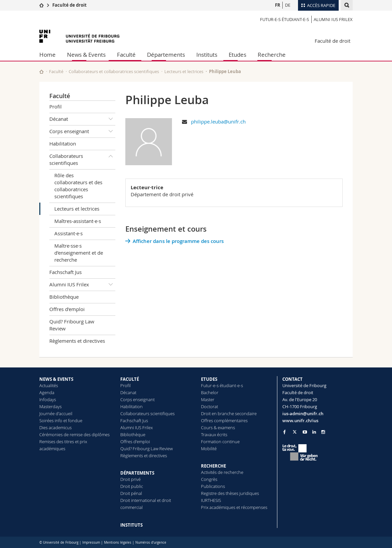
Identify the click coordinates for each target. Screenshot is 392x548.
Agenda (47, 392)
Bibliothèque (64, 297)
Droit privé (130, 479)
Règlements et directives (77, 341)
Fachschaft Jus (65, 272)
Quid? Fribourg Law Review (72, 325)
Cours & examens (218, 428)
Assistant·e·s (68, 233)
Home (47, 55)
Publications (213, 486)
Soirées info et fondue (61, 421)
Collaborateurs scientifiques (82, 158)
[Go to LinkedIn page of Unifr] (314, 432)
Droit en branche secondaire (229, 414)
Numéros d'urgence (151, 542)
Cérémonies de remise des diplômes (74, 435)
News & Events (86, 55)
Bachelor (210, 392)
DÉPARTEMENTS (137, 473)
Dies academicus (55, 428)
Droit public (132, 486)
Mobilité (209, 449)
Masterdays (50, 406)
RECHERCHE (213, 466)
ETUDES (209, 379)
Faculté (126, 55)
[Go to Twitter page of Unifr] (295, 432)
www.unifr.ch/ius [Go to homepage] (300, 421)
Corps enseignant (82, 131)
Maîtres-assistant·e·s (78, 221)
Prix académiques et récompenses (234, 507)
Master (208, 399)
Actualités (49, 385)
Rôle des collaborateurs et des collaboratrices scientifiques (78, 186)
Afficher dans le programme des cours (178, 241)
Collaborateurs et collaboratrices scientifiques (114, 71)
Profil (55, 106)
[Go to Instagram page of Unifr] (323, 432)
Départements (166, 55)
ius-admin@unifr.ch (303, 414)
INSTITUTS (131, 525)
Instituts (207, 55)
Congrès (209, 479)
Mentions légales (118, 542)
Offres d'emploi (67, 309)
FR (278, 5)
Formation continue (220, 442)
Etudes (237, 55)
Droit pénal (131, 493)
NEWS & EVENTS (56, 379)
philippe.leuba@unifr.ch (218, 121)
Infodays (48, 399)
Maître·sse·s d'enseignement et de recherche (79, 253)
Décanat (82, 119)
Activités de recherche (222, 472)
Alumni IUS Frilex (333, 19)
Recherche (272, 55)
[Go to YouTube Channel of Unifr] (305, 432)
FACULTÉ (130, 379)
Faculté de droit (69, 5)
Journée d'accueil (56, 414)
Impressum (91, 542)
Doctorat (209, 406)
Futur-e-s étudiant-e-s (284, 19)
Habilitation (63, 144)
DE (288, 5)
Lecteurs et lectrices (184, 71)
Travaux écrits (214, 435)
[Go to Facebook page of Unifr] (284, 432)
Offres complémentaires (224, 421)
